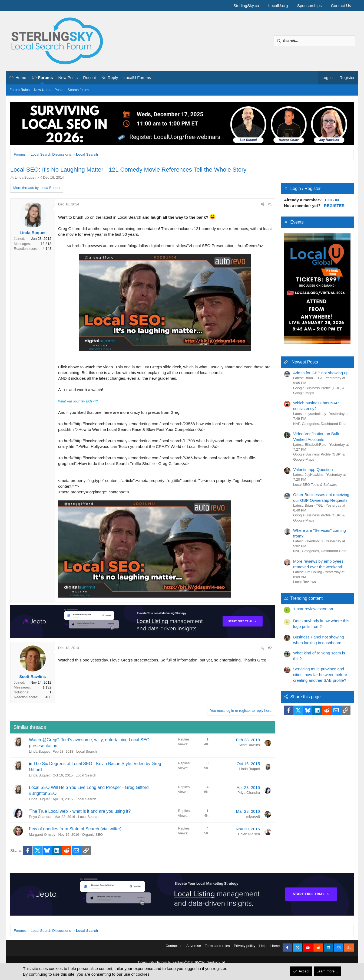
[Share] (262, 204)
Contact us (174, 949)
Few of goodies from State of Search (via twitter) (75, 829)
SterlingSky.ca (246, 6)
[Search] (315, 41)
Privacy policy (245, 949)
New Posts (68, 78)
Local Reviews (305, 582)
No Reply (110, 78)
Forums (46, 78)
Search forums (79, 90)
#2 (270, 648)
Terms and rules (217, 949)
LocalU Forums (137, 78)
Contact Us (341, 6)
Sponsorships (310, 6)
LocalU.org (278, 6)
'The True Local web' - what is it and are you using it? (80, 811)
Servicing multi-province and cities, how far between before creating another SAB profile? (320, 675)
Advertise (194, 949)
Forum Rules (19, 90)
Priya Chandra (249, 793)
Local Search (87, 751)
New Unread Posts (48, 90)
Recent (90, 78)
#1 (270, 204)
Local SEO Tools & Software (315, 485)
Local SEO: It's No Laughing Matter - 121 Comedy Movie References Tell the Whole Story (128, 170)
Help (263, 949)
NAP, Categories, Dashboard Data (320, 424)
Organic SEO (93, 835)
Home (21, 78)
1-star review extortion (313, 609)
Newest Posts (305, 362)
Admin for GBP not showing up (321, 373)
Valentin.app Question (313, 469)
